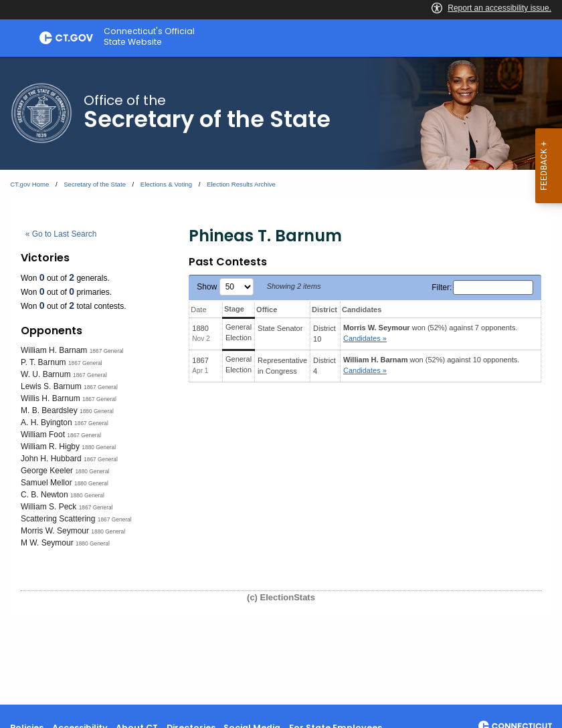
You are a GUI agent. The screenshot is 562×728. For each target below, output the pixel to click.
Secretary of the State (95, 184)
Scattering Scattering (58, 519)
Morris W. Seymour (55, 531)
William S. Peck (49, 507)
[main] (281, 381)
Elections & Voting (166, 184)
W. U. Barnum (46, 374)
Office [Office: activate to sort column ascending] (267, 310)
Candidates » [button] (365, 338)
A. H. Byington (46, 422)
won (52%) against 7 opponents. (430, 333)
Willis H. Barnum (51, 398)
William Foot (43, 435)
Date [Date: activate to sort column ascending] (198, 310)
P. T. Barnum (43, 362)
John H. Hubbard (51, 459)
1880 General (97, 411)
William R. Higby (50, 447)
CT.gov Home (29, 184)
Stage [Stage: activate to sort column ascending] (234, 309)
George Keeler (47, 471)
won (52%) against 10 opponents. (431, 365)
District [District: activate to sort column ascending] (324, 310)
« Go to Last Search (61, 234)
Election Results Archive (241, 184)
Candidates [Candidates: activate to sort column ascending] (362, 310)
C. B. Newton (44, 495)
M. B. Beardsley (49, 410)
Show (225, 287)
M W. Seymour (47, 543)
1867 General (107, 351)
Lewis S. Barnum (51, 386)
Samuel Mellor (46, 483)
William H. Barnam (54, 350)
